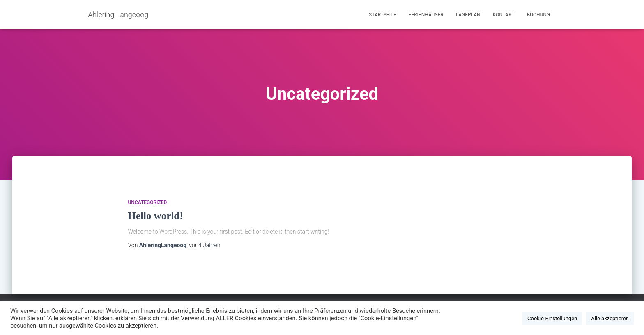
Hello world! (156, 216)
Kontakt (504, 15)
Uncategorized (148, 202)
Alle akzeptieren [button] (610, 318)
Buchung (538, 15)
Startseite (383, 15)
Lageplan (468, 15)
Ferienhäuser (426, 15)
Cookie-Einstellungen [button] (552, 318)
